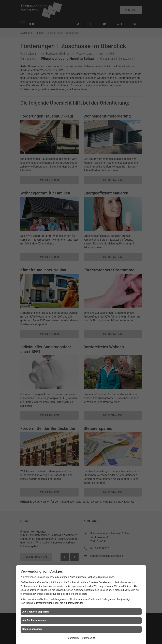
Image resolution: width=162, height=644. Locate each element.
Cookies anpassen (32, 629)
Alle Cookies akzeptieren (36, 612)
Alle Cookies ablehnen (34, 620)
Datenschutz (89, 638)
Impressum (73, 638)
